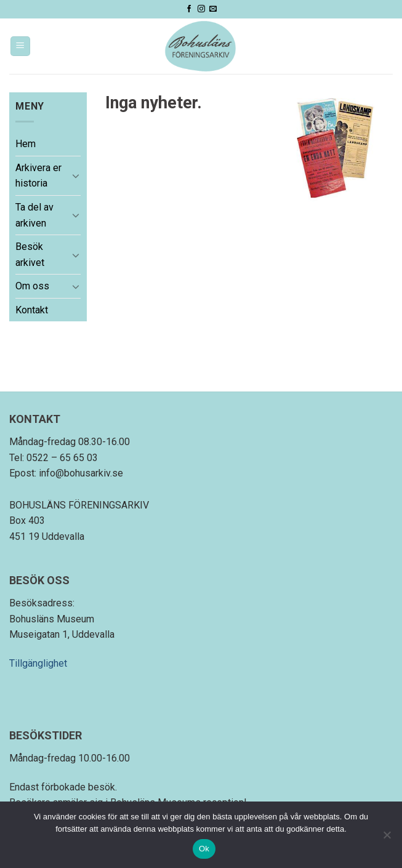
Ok (204, 849)
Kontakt (32, 310)
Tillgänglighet (38, 663)
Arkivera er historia (38, 176)
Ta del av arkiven (34, 215)
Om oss (32, 286)
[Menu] (21, 46)
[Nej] (387, 838)
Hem (26, 144)
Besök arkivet (30, 255)
